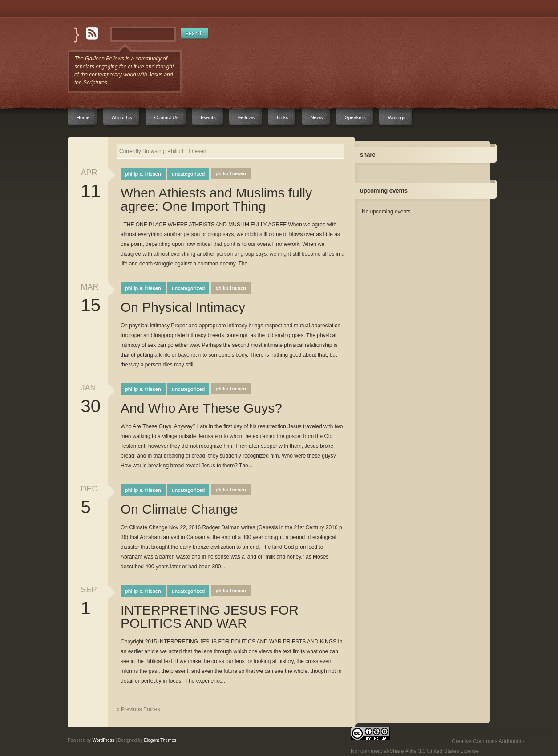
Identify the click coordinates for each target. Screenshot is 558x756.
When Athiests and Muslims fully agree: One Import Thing (216, 200)
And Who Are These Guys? (201, 408)
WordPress (103, 740)
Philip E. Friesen (143, 174)
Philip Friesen (230, 173)
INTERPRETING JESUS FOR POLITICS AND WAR (210, 617)
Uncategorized (188, 174)
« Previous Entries (138, 709)
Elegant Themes (160, 740)
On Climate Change (179, 509)
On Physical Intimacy (183, 307)
